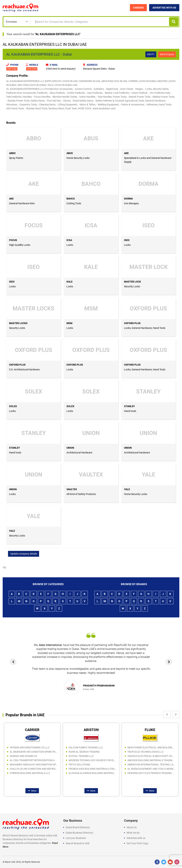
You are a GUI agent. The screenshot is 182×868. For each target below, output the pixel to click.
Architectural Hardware (79, 453)
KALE (69, 282)
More (32, 791)
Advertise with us (136, 838)
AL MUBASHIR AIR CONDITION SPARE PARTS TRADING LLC (34, 752)
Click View (12, 69)
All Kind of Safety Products (81, 494)
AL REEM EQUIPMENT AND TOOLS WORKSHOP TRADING (151, 769)
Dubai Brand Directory (78, 827)
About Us (132, 827)
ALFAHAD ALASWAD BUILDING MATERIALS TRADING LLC (92, 773)
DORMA (128, 199)
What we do (133, 833)
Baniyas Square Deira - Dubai (99, 69)
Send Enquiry (167, 54)
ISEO (127, 240)
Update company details (24, 554)
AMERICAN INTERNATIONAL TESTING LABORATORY (151, 765)
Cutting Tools (74, 203)
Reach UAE (10, 862)
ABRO (12, 153)
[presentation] (13, 662)
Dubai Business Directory (79, 833)
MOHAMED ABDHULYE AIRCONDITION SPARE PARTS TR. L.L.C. (34, 765)
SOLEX (13, 406)
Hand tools (130, 411)
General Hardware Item (22, 203)
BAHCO (71, 199)
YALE (127, 489)
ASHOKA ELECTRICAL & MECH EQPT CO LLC (151, 756)
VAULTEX (72, 489)
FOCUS (13, 240)
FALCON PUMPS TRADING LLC (86, 747)
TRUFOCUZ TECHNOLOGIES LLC (146, 752)
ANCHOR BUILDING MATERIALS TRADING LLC (151, 760)
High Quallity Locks (20, 245)
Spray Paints (16, 158)
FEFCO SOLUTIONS (79, 765)
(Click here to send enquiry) (61, 69)
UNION (70, 448)
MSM (69, 323)
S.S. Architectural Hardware (24, 369)
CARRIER (32, 730)
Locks (70, 245)
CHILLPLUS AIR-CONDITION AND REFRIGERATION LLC (34, 769)
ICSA (69, 240)
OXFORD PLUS (132, 323)
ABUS (70, 153)
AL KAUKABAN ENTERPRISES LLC (58, 34)
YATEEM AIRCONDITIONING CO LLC (30, 747)
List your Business (76, 838)
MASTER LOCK (133, 282)
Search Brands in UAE (78, 843)
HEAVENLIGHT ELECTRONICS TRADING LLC (151, 773)
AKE (126, 153)
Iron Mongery (131, 203)
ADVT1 (151, 54)
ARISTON (91, 730)
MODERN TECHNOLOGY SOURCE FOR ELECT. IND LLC (92, 760)
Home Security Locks (78, 158)
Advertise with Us (164, 8)
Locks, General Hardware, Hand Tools (145, 328)
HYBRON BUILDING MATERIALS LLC (30, 773)
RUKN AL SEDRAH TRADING (84, 752)
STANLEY (129, 406)
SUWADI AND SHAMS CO (23, 756)
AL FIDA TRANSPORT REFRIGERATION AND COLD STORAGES (34, 760)
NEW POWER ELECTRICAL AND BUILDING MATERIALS (151, 747)
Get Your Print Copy (137, 843)
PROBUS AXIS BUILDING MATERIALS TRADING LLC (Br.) (92, 769)
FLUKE (150, 730)
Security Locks (132, 286)
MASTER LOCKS (18, 323)
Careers (138, 8)
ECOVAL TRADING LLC (81, 756)
